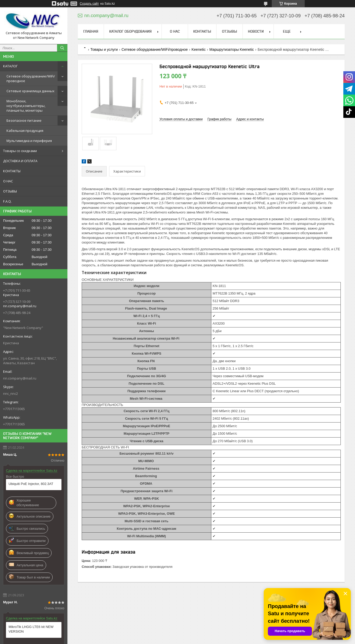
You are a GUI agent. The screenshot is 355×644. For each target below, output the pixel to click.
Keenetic (199, 49)
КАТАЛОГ (10, 66)
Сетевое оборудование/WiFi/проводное (31, 78)
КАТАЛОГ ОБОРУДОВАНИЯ (130, 31)
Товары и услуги (104, 49)
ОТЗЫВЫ (10, 191)
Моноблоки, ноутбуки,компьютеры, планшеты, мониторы (26, 106)
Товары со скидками (20, 151)
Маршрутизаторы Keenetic (232, 49)
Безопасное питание (24, 120)
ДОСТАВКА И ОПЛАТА (20, 161)
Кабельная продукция (25, 131)
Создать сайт (89, 4)
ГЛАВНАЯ (91, 31)
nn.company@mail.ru (20, 378)
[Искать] (62, 48)
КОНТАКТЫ (12, 171)
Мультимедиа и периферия (29, 141)
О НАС (8, 181)
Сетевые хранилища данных (30, 91)
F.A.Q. (7, 201)
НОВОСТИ (256, 31)
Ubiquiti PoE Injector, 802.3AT (31, 484)
